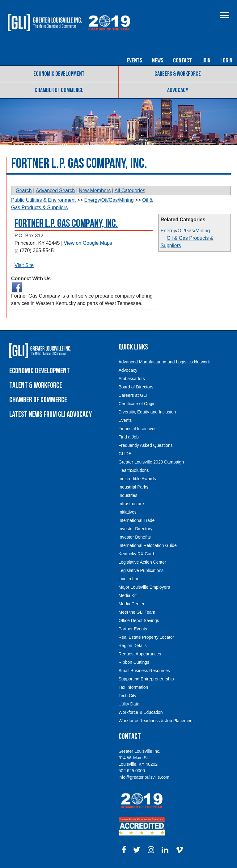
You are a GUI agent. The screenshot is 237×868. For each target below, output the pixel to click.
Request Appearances (140, 654)
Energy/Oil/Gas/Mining (185, 231)
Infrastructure (131, 504)
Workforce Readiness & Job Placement (156, 721)
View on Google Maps (88, 243)
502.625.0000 (132, 771)
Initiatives (128, 512)
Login (226, 61)
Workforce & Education (141, 712)
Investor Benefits (135, 537)
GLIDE (125, 454)
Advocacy (178, 90)
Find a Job (129, 437)
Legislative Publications (141, 570)
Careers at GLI (133, 395)
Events (134, 61)
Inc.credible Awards (137, 479)
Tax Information (133, 687)
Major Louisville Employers (144, 587)
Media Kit (128, 595)
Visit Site (24, 265)
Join (206, 61)
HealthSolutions (134, 470)
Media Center (132, 604)
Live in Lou (129, 579)
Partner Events (133, 629)
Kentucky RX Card (136, 554)
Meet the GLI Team (137, 612)
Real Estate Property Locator (146, 637)
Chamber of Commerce (59, 90)
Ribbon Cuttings (134, 662)
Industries (128, 495)
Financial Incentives (138, 429)
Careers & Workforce (178, 74)
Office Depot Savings (139, 620)
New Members (95, 191)
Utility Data (129, 704)
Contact (182, 61)
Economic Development (59, 74)
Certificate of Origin (137, 404)
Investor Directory (136, 529)
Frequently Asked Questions (146, 445)
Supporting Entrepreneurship (146, 679)
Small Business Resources (144, 671)
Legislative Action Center (142, 562)
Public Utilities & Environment (43, 200)
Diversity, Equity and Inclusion (147, 412)
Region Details (133, 646)
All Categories (130, 191)
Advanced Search (55, 191)
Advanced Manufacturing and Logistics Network (164, 362)
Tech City (128, 696)
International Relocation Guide (148, 545)
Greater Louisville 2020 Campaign (151, 462)
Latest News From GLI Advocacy (51, 415)
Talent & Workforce (36, 385)
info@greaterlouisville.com (144, 777)
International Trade (137, 520)
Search (24, 191)
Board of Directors (136, 387)
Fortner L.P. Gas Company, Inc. (66, 224)
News (158, 61)
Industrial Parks (133, 487)
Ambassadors (132, 379)
